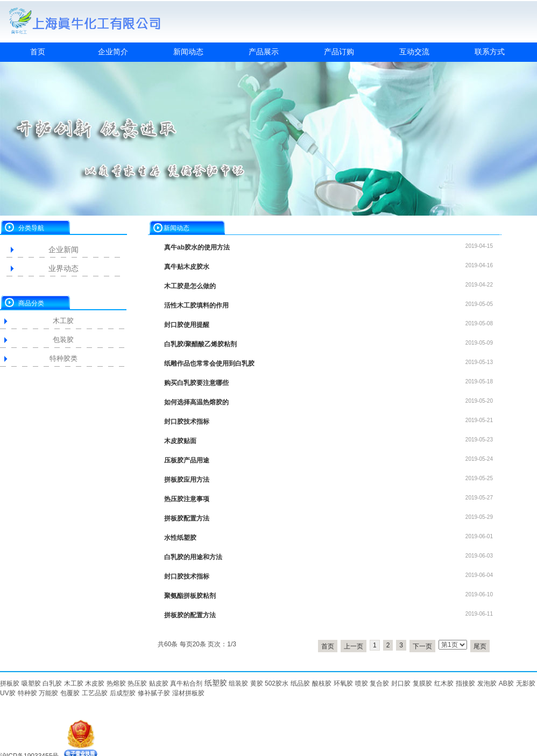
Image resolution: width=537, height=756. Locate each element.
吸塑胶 (31, 683)
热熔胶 (116, 683)
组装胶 (238, 683)
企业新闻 (63, 249)
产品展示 (264, 52)
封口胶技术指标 (187, 422)
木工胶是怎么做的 (190, 286)
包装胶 (63, 340)
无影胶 (526, 683)
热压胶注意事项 (187, 499)
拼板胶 (10, 683)
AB (503, 683)
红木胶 (444, 683)
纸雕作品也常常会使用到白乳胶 (209, 363)
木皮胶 (95, 683)
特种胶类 (63, 358)
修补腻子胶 (154, 693)
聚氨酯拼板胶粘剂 (190, 596)
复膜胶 (422, 683)
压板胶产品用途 (187, 460)
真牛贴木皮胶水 (187, 267)
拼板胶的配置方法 (190, 615)
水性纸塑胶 (180, 538)
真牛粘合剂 (186, 683)
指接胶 (465, 683)
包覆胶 (70, 693)
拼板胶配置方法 (187, 518)
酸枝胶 (322, 683)
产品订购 (339, 52)
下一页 (422, 646)
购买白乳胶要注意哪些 (196, 383)
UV (5, 693)
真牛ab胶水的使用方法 (197, 247)
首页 (38, 52)
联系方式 (490, 52)
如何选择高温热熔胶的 (196, 402)
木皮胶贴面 (180, 441)
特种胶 (27, 693)
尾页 (480, 646)
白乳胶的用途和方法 (193, 557)
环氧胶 (343, 683)
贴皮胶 (159, 683)
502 (270, 683)
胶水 (282, 683)
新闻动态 (188, 52)
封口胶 (401, 683)
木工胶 (63, 321)
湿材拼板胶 (188, 693)
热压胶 (137, 683)
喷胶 (362, 683)
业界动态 (63, 268)
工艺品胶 (95, 693)
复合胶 (379, 683)
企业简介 (113, 52)
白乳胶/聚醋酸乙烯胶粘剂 (200, 344)
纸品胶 (300, 683)
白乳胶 (52, 683)
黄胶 (257, 683)
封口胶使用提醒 (187, 325)
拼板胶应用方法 (187, 480)
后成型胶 (123, 693)
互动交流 (414, 52)
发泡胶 (487, 683)
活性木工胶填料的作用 (196, 305)
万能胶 (48, 693)
